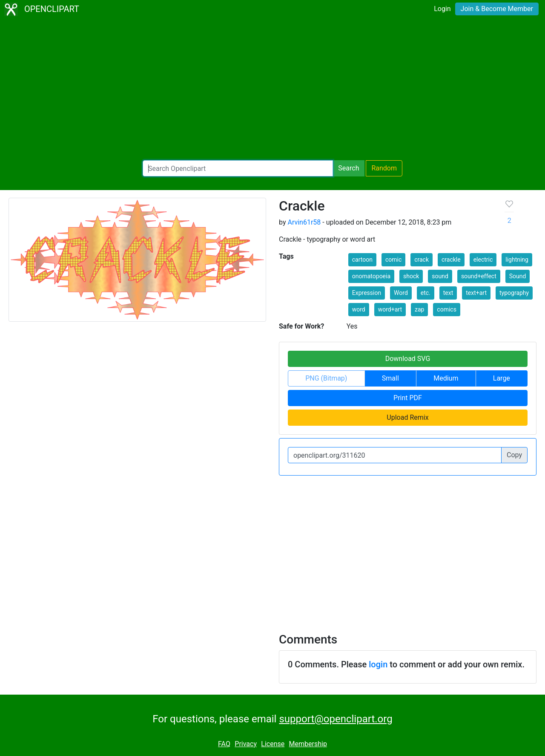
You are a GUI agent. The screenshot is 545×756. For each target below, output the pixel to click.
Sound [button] (518, 276)
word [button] (359, 309)
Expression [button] (367, 293)
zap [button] (419, 309)
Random (384, 168)
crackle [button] (451, 260)
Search (349, 168)
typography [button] (514, 293)
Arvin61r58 (304, 222)
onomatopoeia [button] (371, 276)
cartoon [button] (362, 260)
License (273, 744)
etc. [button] (426, 293)
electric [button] (483, 260)
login (378, 664)
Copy (514, 455)
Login (442, 9)
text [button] (448, 293)
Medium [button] (446, 378)
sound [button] (440, 276)
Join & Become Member (497, 9)
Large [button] (502, 378)
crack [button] (422, 260)
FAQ (224, 744)
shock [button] (411, 276)
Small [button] (390, 378)
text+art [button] (476, 293)
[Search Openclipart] (238, 168)
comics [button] (447, 309)
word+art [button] (390, 309)
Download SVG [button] (408, 359)
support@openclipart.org (336, 719)
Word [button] (401, 293)
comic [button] (393, 260)
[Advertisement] (272, 89)
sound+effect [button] (479, 276)
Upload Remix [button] (407, 417)
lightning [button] (517, 260)
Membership (308, 744)
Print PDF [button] (408, 398)
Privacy (246, 744)
